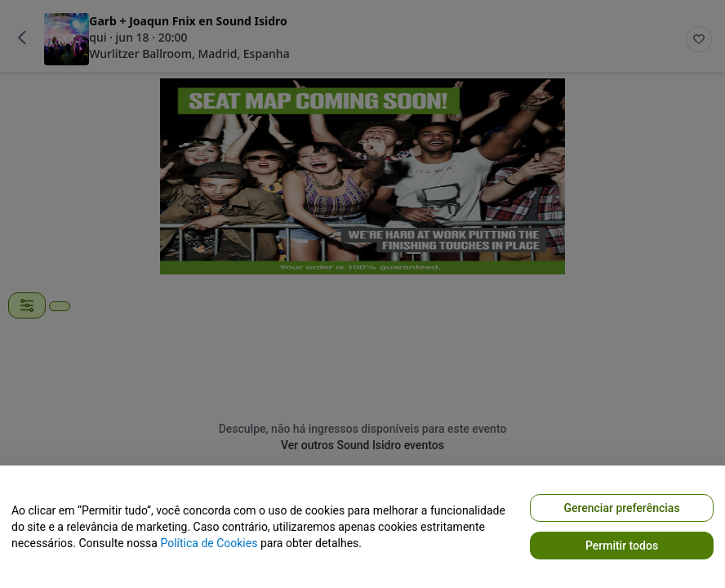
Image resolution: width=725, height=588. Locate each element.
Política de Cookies (209, 543)
